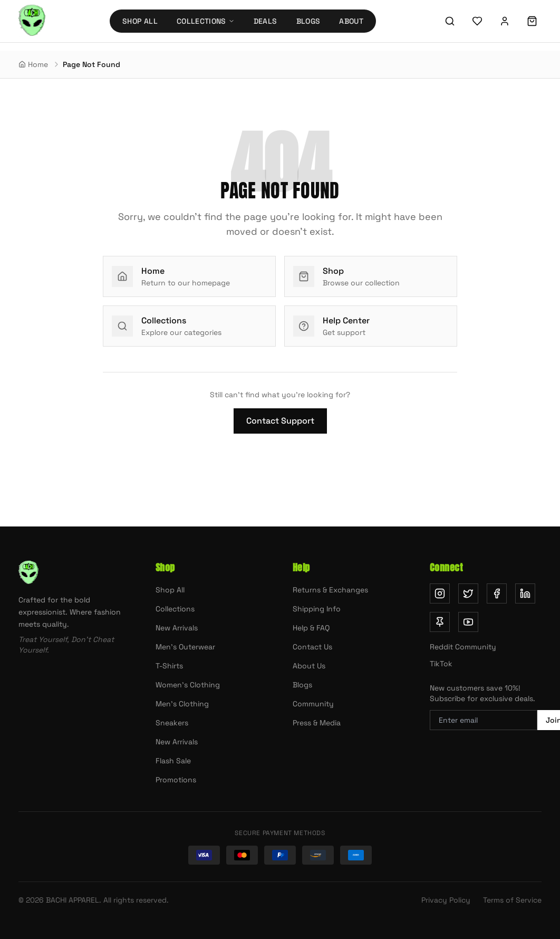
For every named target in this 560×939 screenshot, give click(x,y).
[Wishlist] (477, 21)
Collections (175, 609)
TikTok (441, 664)
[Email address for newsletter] (484, 720)
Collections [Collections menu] (206, 21)
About (351, 21)
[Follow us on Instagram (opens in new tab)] (440, 593)
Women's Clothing (188, 685)
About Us (309, 666)
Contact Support (280, 421)
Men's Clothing (182, 704)
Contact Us (312, 647)
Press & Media (317, 723)
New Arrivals (177, 628)
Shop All (140, 21)
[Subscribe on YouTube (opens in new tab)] (468, 622)
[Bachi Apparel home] (32, 21)
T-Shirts (169, 666)
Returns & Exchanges (330, 590)
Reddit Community (463, 647)
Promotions (176, 780)
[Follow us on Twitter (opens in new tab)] (468, 593)
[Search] (450, 21)
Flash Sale (173, 761)
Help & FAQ (311, 628)
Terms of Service (512, 900)
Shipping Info (317, 609)
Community (313, 704)
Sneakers (172, 723)
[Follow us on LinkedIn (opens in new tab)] (525, 593)
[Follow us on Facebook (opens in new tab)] (497, 593)
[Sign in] (505, 21)
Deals (265, 21)
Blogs (308, 21)
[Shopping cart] (532, 21)
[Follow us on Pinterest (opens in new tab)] (440, 622)
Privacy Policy (446, 900)
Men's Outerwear (185, 647)
